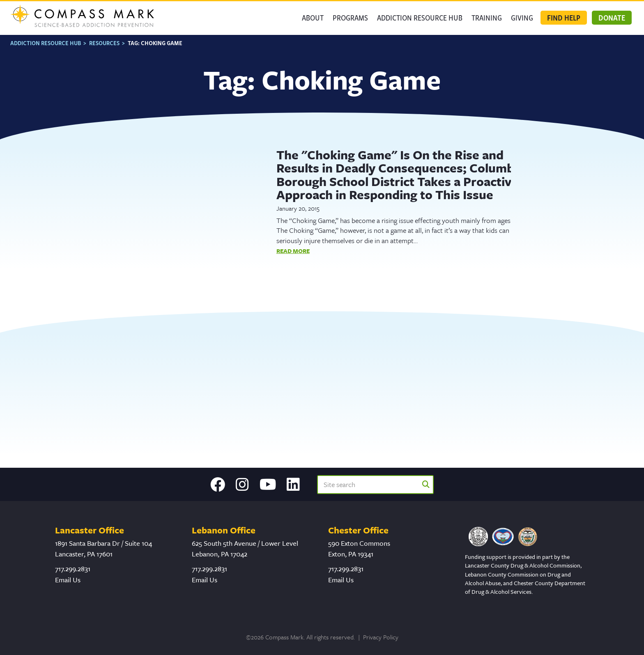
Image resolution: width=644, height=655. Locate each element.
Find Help (564, 18)
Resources (104, 43)
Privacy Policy (381, 637)
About (313, 17)
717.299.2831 (73, 569)
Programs (350, 17)
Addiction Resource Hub (420, 17)
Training (487, 17)
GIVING (522, 17)
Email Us (68, 580)
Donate (612, 18)
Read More (293, 250)
